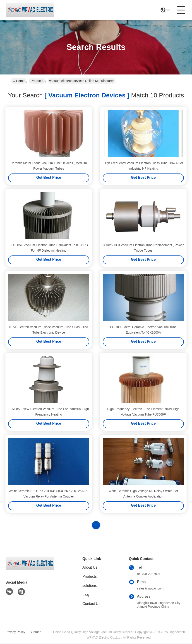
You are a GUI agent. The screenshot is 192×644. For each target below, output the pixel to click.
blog (86, 596)
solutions (90, 587)
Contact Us (91, 605)
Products (37, 81)
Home (19, 81)
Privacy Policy (15, 633)
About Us (90, 568)
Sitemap (35, 633)
